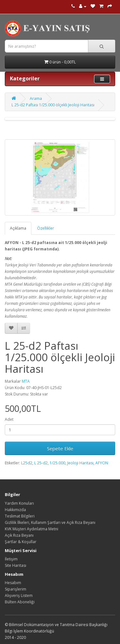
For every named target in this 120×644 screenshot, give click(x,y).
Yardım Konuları (19, 503)
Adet (9, 419)
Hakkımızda (15, 510)
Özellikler (46, 228)
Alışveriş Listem (19, 595)
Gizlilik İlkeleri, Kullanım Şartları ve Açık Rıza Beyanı (50, 522)
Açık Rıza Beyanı (19, 535)
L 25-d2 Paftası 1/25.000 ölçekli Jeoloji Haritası (53, 105)
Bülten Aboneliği (20, 602)
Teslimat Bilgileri (20, 516)
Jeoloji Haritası (80, 463)
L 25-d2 (41, 463)
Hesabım (13, 583)
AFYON (102, 463)
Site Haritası (16, 565)
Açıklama (18, 228)
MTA (26, 381)
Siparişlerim (16, 589)
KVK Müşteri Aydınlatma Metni (32, 529)
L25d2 (27, 463)
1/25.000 (57, 463)
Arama (36, 98)
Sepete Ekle (60, 448)
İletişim (11, 559)
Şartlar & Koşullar (21, 542)
